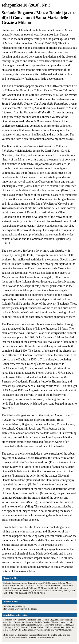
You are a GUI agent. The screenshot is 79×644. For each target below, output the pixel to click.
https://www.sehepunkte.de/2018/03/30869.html (50, 630)
